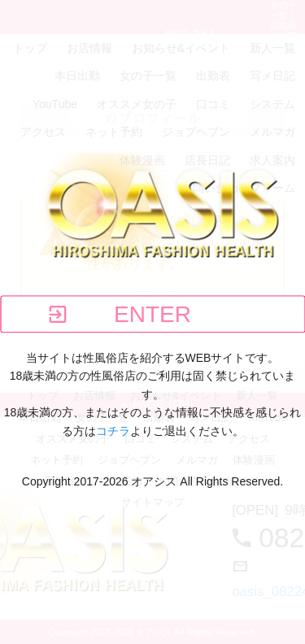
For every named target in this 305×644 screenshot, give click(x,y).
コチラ (113, 431)
